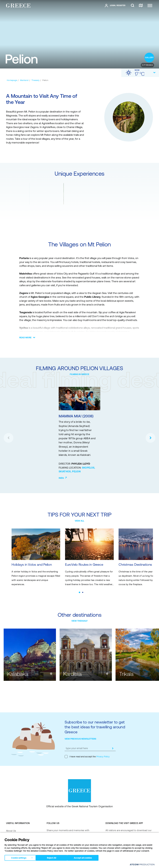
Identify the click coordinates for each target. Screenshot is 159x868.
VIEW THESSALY (79, 614)
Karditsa (72, 667)
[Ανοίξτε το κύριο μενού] (150, 6)
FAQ (8, 830)
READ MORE (25, 338)
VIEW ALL (79, 521)
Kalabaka (18, 667)
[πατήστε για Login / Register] (115, 6)
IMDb (63, 478)
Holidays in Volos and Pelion (33, 560)
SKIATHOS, (65, 471)
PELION (76, 471)
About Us (11, 824)
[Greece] (18, 5)
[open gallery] (149, 58)
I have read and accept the (87, 749)
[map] (141, 6)
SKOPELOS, (89, 468)
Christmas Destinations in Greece (123, 562)
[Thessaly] (35, 80)
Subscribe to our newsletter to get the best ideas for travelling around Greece (95, 720)
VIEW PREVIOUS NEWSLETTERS (80, 732)
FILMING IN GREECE (79, 374)
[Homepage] (12, 80)
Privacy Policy (103, 749)
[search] (132, 6)
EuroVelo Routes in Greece (78, 560)
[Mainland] (24, 80)
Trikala (126, 667)
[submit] (113, 741)
